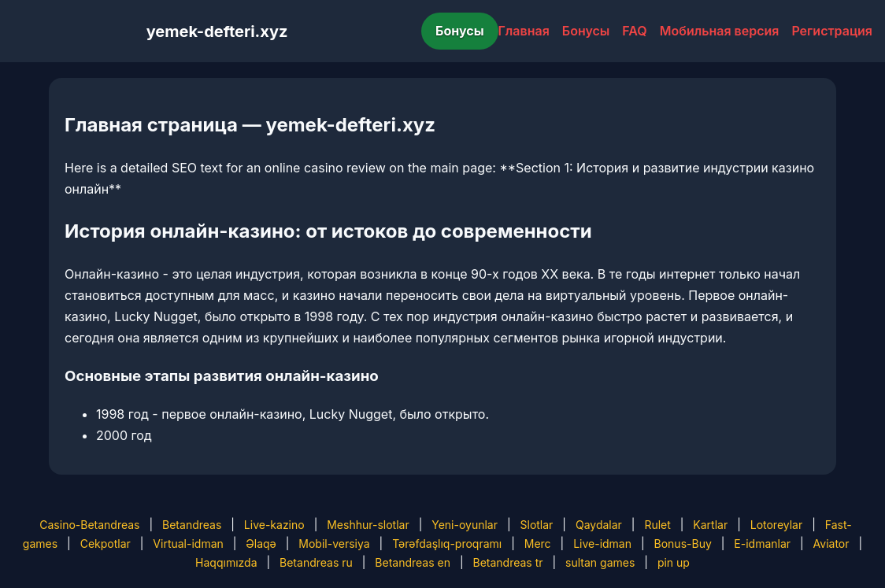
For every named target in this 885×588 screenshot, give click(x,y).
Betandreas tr (508, 562)
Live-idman (602, 544)
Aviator (831, 544)
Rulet (657, 525)
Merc (538, 544)
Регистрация (832, 31)
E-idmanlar (762, 544)
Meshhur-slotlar (368, 525)
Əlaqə (261, 544)
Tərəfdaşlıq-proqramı (447, 544)
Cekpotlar (106, 544)
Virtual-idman (188, 544)
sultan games (600, 562)
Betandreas (192, 525)
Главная (524, 31)
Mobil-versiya (334, 544)
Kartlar (710, 525)
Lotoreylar (777, 525)
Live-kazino (274, 525)
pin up (674, 562)
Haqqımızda (226, 562)
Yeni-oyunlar (465, 525)
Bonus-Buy (683, 544)
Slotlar (537, 525)
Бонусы (460, 31)
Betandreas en (413, 562)
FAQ (634, 31)
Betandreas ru (316, 562)
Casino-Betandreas (89, 525)
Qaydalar (599, 525)
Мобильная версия (720, 31)
